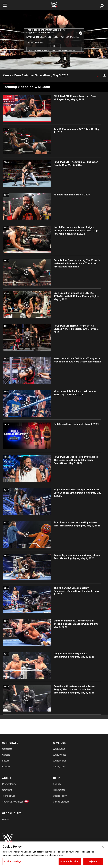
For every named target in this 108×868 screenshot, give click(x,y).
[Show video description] (97, 76)
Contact (6, 767)
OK (54, 46)
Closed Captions (61, 802)
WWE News (59, 749)
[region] (54, 855)
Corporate (7, 749)
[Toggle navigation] (5, 5)
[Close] (103, 847)
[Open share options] (104, 76)
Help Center (59, 790)
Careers (6, 755)
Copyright (7, 790)
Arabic (5, 819)
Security (57, 784)
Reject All (93, 861)
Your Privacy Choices (13, 802)
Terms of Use (9, 796)
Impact (6, 761)
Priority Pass (59, 767)
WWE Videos (60, 755)
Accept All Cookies (70, 861)
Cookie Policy (60, 796)
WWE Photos (60, 761)
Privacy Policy (9, 784)
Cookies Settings (13, 861)
